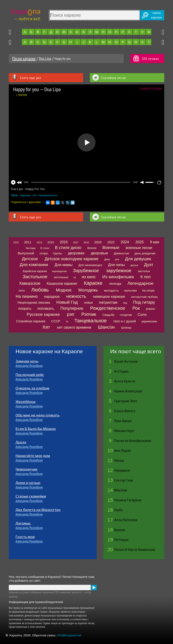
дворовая (76, 253)
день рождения (145, 253)
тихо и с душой (125, 321)
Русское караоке (43, 314)
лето (22, 290)
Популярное (72, 308)
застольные (61, 277)
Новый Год (67, 302)
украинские (149, 321)
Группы (57, 253)
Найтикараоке (157, 15)
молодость (111, 290)
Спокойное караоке (31, 321)
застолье (144, 271)
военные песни (139, 248)
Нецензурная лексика (34, 303)
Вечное (92, 248)
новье (88, 303)
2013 (39, 242)
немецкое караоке (109, 297)
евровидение (59, 271)
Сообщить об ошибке (151, 88)
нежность (76, 296)
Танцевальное (90, 321)
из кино (89, 277)
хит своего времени (74, 327)
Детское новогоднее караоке (72, 259)
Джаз (107, 259)
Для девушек (138, 259)
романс (151, 309)
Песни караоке (24, 59)
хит (34, 195)
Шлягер (126, 328)
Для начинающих (90, 265)
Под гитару (144, 302)
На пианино (27, 296)
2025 (140, 242)
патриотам (108, 302)
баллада (31, 248)
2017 (76, 242)
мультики (131, 290)
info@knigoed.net (69, 635)
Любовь (40, 290)
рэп (71, 314)
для (117, 259)
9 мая (155, 242)
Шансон (106, 327)
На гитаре (148, 291)
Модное (64, 290)
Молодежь (88, 290)
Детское (30, 259)
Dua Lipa (45, 58)
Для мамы (63, 265)
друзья (134, 265)
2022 (111, 242)
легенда (115, 284)
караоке (25, 195)
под (125, 303)
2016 (64, 242)
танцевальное (48, 195)
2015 (51, 242)
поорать (25, 308)
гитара (43, 253)
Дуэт (149, 265)
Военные (111, 248)
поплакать (46, 308)
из (75, 277)
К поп (146, 277)
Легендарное (141, 283)
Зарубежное (86, 271)
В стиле (45, 248)
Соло (142, 315)
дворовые (99, 253)
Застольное (35, 277)
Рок (136, 308)
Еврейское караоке (35, 271)
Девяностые (121, 253)
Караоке (93, 283)
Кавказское (30, 283)
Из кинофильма (118, 277)
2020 (98, 242)
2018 (86, 242)
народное (52, 297)
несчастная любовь (144, 297)
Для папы (116, 265)
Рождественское (108, 308)
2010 (16, 242)
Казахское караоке (62, 284)
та (67, 321)
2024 (125, 242)
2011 (28, 242)
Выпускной (26, 253)
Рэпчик (89, 314)
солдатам (126, 315)
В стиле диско (68, 248)
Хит (46, 327)
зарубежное (119, 271)
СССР (56, 321)
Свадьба (108, 315)
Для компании (34, 265)
